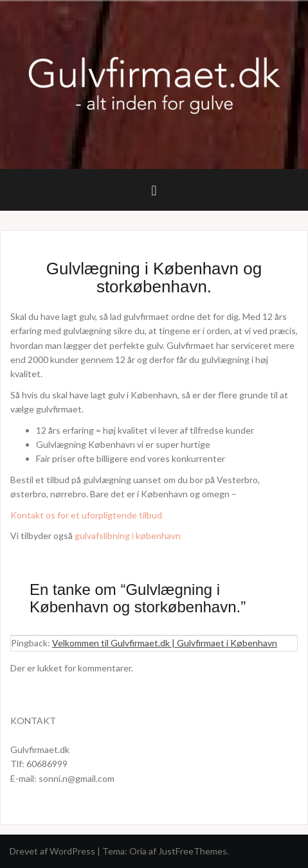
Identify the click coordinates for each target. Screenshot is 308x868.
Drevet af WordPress (52, 851)
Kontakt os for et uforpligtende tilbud (86, 515)
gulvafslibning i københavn (128, 536)
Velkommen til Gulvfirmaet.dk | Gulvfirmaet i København (165, 643)
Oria (138, 851)
